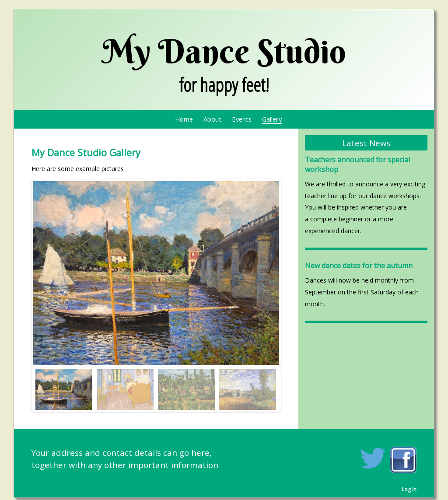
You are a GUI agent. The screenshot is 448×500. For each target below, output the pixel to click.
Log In (409, 489)
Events (242, 119)
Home (184, 119)
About (212, 119)
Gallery (272, 119)
